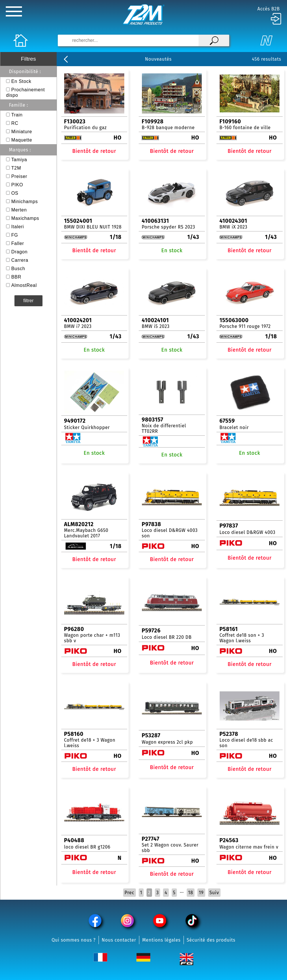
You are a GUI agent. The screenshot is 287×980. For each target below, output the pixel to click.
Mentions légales (161, 940)
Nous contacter (119, 940)
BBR (16, 277)
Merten (19, 210)
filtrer (28, 301)
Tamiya (19, 160)
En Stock (21, 81)
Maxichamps (25, 218)
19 (201, 893)
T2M (16, 168)
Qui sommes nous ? (74, 940)
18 (191, 893)
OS (15, 193)
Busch (18, 269)
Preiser (19, 176)
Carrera (20, 260)
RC (15, 123)
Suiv (214, 893)
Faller (18, 243)
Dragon (19, 252)
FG (15, 235)
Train (17, 115)
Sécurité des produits (211, 940)
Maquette (22, 140)
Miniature (22, 132)
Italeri (18, 227)
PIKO (17, 185)
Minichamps (25, 202)
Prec (129, 893)
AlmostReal (24, 285)
